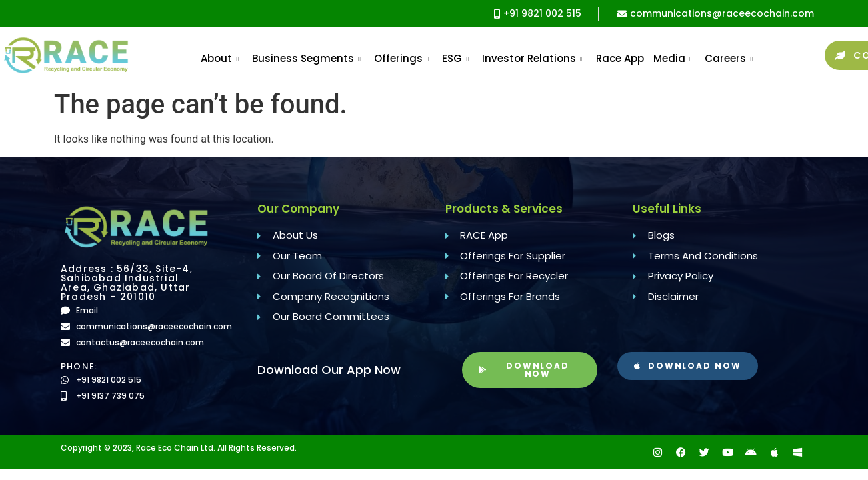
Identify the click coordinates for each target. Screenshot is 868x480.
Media (673, 58)
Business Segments (306, 58)
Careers (729, 58)
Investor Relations (532, 58)
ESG (455, 58)
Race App (620, 58)
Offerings (402, 58)
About (220, 58)
